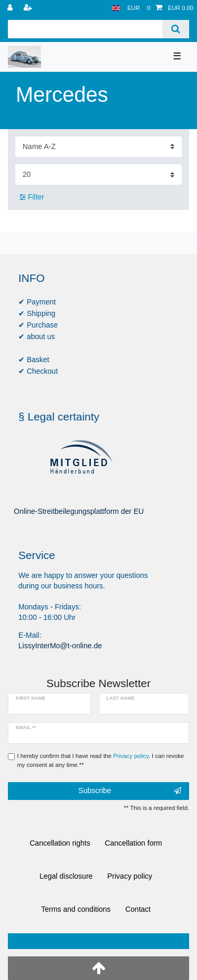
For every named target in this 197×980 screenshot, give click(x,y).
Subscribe (130, 791)
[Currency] (133, 8)
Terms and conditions (76, 909)
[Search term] (85, 29)
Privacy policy (130, 876)
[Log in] (11, 8)
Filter (32, 197)
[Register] (29, 8)
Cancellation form (134, 843)
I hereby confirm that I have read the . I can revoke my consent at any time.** (101, 760)
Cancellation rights (60, 843)
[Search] (176, 29)
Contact (138, 909)
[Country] (116, 8)
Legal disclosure (66, 876)
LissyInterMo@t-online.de (60, 646)
